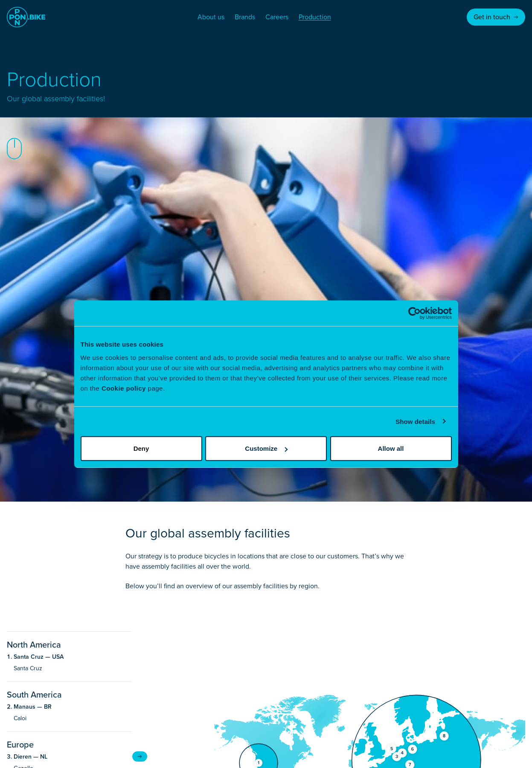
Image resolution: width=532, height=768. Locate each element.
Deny (141, 448)
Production (315, 17)
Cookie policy (124, 388)
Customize (266, 448)
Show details (415, 421)
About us (211, 17)
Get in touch (496, 17)
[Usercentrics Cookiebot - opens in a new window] (414, 313)
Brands (245, 17)
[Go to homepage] (26, 17)
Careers (277, 17)
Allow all (391, 448)
